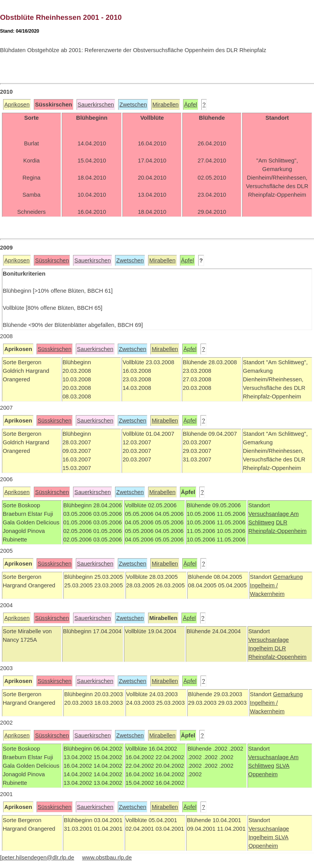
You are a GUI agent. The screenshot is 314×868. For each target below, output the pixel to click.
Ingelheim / (264, 585)
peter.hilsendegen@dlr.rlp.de (38, 858)
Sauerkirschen (96, 105)
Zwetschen (133, 105)
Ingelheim (262, 648)
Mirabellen (166, 105)
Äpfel (191, 105)
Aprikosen (17, 105)
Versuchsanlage (269, 514)
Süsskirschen (52, 260)
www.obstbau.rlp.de (107, 858)
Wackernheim (267, 594)
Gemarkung (288, 577)
